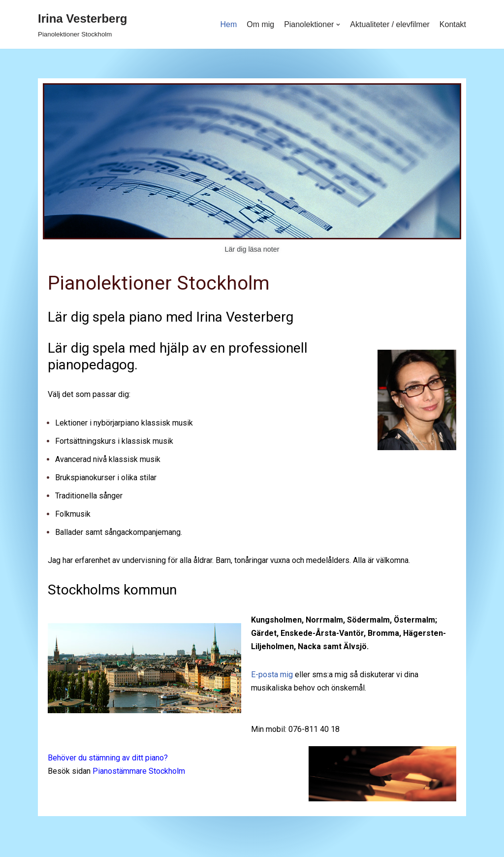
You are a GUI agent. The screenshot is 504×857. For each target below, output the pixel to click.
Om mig (260, 24)
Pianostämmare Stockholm (139, 772)
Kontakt (453, 24)
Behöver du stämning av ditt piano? (108, 758)
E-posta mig (272, 675)
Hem (228, 24)
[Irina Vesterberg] (82, 24)
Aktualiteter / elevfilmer (390, 24)
